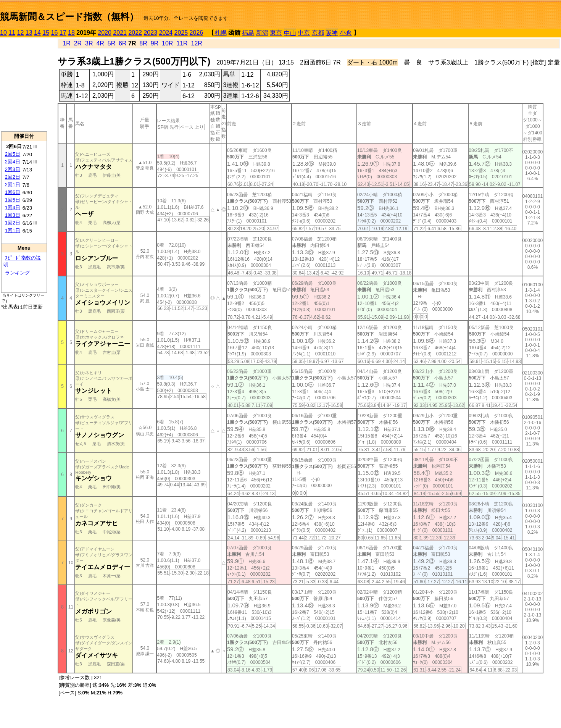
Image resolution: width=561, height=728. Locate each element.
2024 (166, 33)
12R (197, 43)
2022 (135, 33)
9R (155, 43)
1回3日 (13, 215)
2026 (197, 33)
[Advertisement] (24, 84)
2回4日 (13, 162)
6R (123, 43)
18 (71, 33)
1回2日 (13, 223)
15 (46, 33)
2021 (120, 33)
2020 (105, 33)
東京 (276, 33)
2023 (150, 33)
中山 (290, 33)
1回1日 (13, 230)
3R (89, 43)
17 (63, 33)
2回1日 (13, 185)
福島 (248, 33)
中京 (304, 33)
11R (182, 43)
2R (78, 43)
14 (37, 33)
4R (100, 43)
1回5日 (13, 200)
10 (3, 33)
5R (111, 43)
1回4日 (13, 207)
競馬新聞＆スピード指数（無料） (69, 17)
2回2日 (13, 177)
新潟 (262, 33)
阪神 (332, 33)
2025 (181, 33)
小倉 (346, 33)
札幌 (221, 33)
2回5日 (13, 154)
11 (12, 33)
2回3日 (13, 169)
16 (55, 33)
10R (167, 43)
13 (29, 33)
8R (143, 43)
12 (21, 33)
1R (66, 43)
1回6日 (13, 192)
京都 (318, 33)
